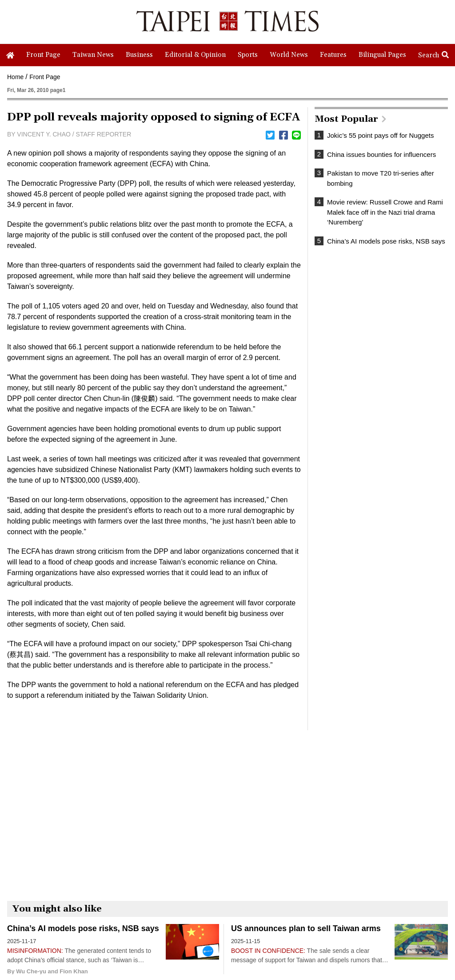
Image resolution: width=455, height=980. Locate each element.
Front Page (45, 77)
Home (15, 77)
